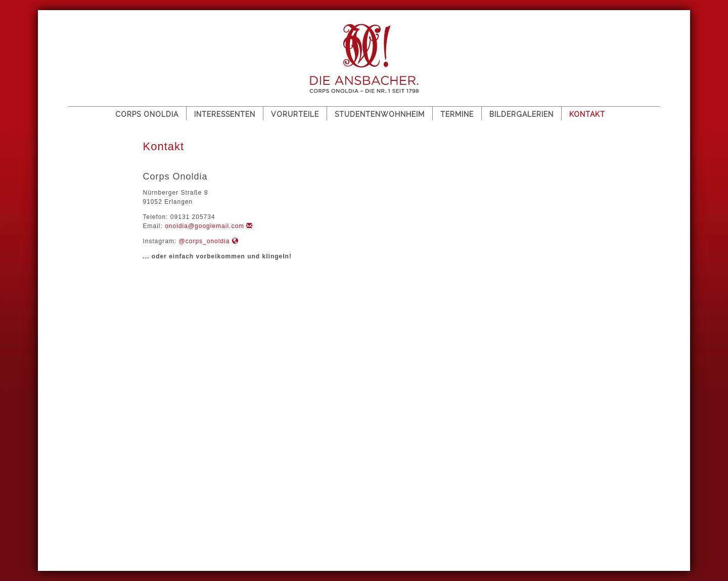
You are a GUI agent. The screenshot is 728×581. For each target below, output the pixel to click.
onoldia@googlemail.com (209, 226)
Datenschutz (188, 522)
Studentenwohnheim (380, 114)
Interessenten (225, 114)
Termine (457, 114)
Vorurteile (295, 114)
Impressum (133, 522)
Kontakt (587, 114)
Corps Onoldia (147, 114)
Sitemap (88, 522)
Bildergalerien (521, 114)
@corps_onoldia (209, 241)
